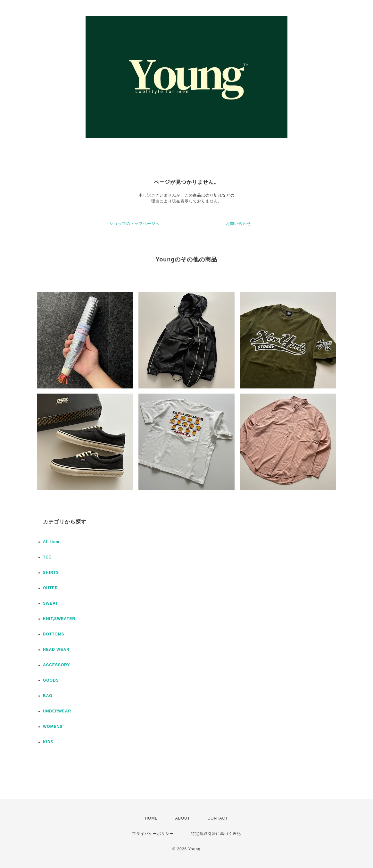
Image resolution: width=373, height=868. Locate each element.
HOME (151, 818)
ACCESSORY (57, 665)
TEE (47, 557)
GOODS (51, 680)
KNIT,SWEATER (59, 619)
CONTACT (218, 818)
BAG (48, 696)
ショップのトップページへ (135, 224)
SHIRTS (51, 573)
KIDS (48, 742)
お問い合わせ (238, 224)
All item (51, 542)
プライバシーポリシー (153, 834)
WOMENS (53, 727)
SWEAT (50, 603)
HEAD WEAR (56, 650)
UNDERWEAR (57, 711)
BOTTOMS (54, 634)
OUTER (50, 588)
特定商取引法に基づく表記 (216, 834)
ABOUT (183, 818)
